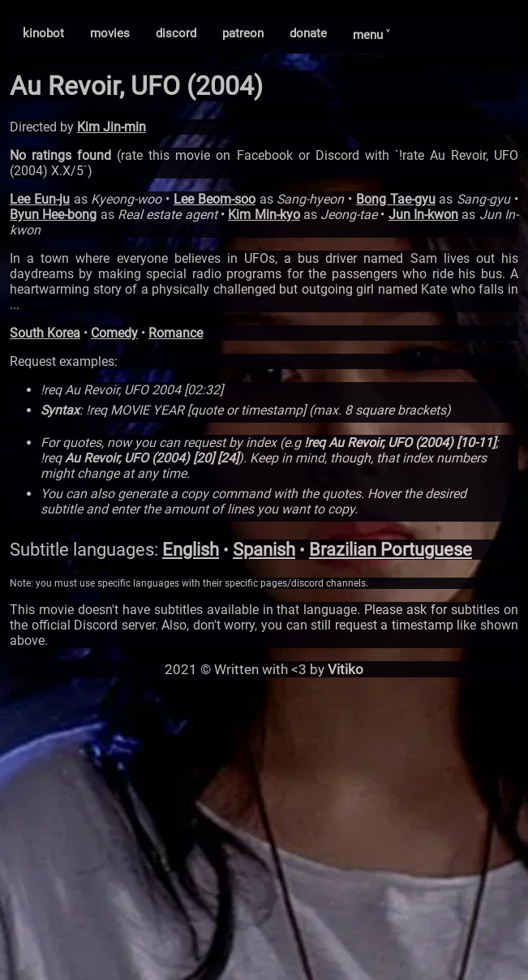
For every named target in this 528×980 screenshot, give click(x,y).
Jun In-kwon (423, 215)
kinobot (43, 33)
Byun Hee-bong (53, 215)
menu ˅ (371, 35)
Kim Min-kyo (264, 215)
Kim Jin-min (112, 127)
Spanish (264, 550)
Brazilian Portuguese (391, 550)
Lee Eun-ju (40, 199)
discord (176, 33)
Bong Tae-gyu (396, 199)
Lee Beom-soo (215, 199)
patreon (243, 33)
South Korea (45, 333)
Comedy (114, 333)
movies (110, 33)
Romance (176, 333)
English (191, 550)
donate (308, 33)
